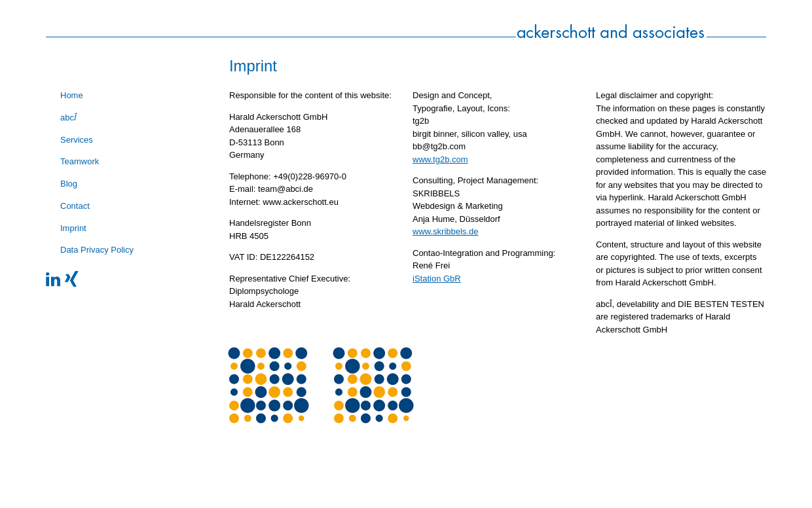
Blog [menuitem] (69, 184)
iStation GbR (437, 279)
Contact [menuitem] (75, 206)
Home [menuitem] (72, 95)
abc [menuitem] (68, 118)
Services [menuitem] (77, 140)
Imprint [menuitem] (73, 228)
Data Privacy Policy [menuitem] (97, 250)
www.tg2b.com (440, 159)
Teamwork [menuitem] (80, 161)
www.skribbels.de (445, 231)
